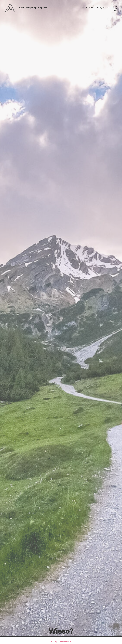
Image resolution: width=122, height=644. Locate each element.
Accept (55, 641)
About (84, 7)
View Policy (65, 641)
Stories (92, 7)
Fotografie (101, 7)
